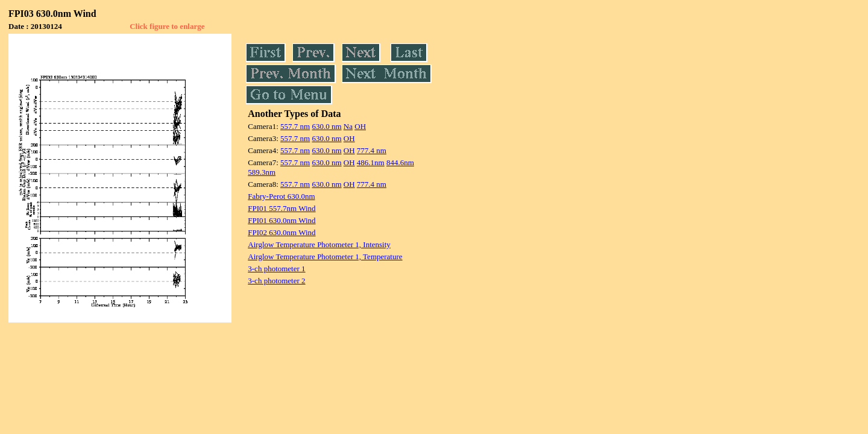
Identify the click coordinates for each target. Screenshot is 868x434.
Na (348, 126)
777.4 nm (372, 150)
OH (360, 126)
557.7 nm (295, 126)
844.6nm (400, 162)
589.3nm (262, 172)
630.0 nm (326, 126)
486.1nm (371, 162)
